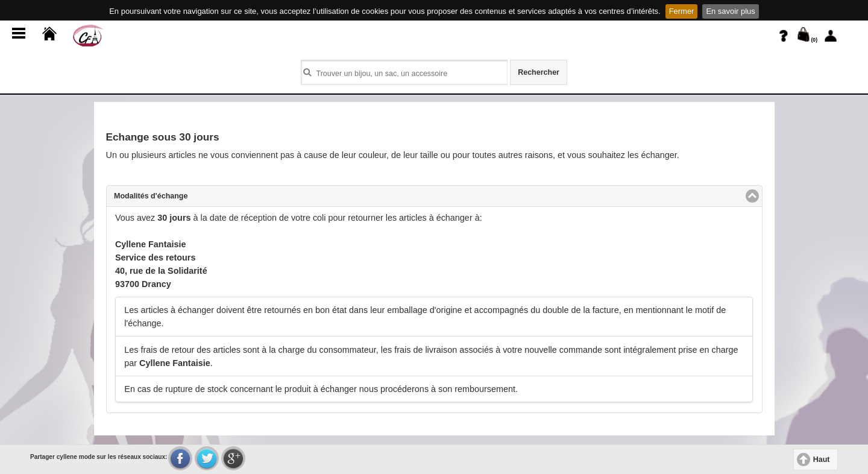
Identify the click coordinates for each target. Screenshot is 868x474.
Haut (822, 460)
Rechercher (539, 72)
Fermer (682, 11)
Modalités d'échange (197, 196)
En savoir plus (730, 11)
